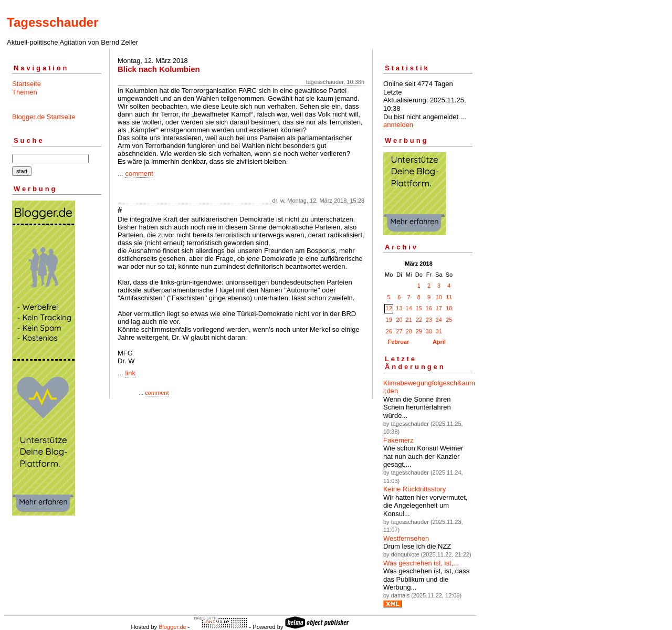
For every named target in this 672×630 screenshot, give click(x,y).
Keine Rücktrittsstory (414, 489)
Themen (25, 92)
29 (419, 331)
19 (389, 320)
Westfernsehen (406, 538)
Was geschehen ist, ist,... (421, 563)
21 (409, 320)
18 (449, 308)
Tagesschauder (52, 22)
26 (389, 331)
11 (449, 297)
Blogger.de (172, 627)
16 (429, 308)
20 (399, 320)
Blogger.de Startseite (44, 117)
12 (389, 308)
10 (439, 297)
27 (399, 331)
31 (439, 331)
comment (139, 174)
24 (439, 320)
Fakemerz (398, 440)
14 (409, 308)
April (439, 342)
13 (399, 308)
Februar (398, 342)
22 (419, 320)
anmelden (398, 125)
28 (409, 331)
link (130, 373)
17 (439, 308)
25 (449, 320)
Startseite (27, 84)
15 (419, 308)
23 (429, 320)
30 (429, 331)
